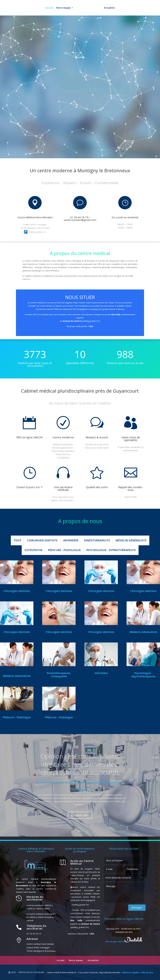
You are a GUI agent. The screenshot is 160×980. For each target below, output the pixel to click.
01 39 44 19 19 (45, 90)
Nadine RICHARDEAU (101, 669)
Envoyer (137, 908)
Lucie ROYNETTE (59, 713)
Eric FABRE (17, 713)
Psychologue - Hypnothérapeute (111, 550)
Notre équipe (63, 8)
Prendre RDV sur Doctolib (80, 228)
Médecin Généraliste (131, 540)
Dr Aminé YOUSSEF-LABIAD (17, 670)
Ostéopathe (33, 550)
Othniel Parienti (17, 587)
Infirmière (71, 540)
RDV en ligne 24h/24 (93, 90)
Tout (18, 540)
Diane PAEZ (143, 669)
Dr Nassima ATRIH (143, 628)
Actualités (110, 8)
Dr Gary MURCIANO (17, 628)
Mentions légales (131, 972)
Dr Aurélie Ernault (101, 587)
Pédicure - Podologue (64, 550)
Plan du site (147, 972)
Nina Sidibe (59, 587)
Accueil (48, 8)
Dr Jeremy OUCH (143, 587)
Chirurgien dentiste (42, 540)
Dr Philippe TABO (59, 628)
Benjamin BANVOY (59, 669)
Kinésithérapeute (97, 540)
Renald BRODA (101, 628)
